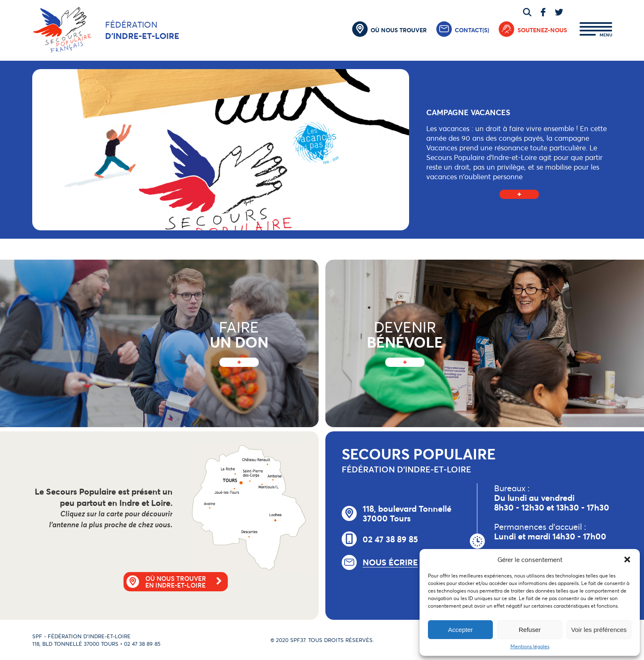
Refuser (530, 630)
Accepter (460, 630)
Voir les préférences (599, 630)
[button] (627, 559)
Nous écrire (390, 562)
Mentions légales (530, 646)
